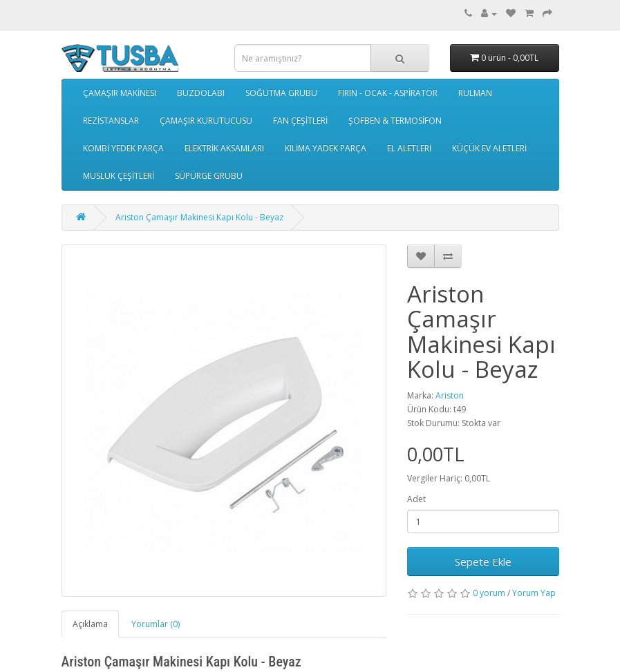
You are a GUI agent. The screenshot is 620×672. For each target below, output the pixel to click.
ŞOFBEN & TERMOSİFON (395, 121)
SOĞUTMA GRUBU (281, 93)
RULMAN (475, 93)
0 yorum (489, 593)
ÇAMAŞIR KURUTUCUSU (206, 121)
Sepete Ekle (483, 561)
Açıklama (90, 624)
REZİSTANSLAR (111, 121)
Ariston (450, 395)
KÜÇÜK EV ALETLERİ (489, 148)
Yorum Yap (534, 593)
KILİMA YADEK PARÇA (326, 148)
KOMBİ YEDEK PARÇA (123, 148)
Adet (416, 499)
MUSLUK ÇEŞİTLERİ (119, 176)
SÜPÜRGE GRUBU (209, 176)
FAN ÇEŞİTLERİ (300, 121)
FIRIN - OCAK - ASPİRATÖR (388, 93)
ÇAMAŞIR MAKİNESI (120, 93)
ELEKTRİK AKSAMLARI (224, 148)
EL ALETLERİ (409, 148)
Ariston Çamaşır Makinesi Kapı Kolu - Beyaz (199, 217)
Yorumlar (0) (156, 624)
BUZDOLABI (201, 93)
